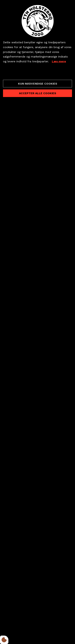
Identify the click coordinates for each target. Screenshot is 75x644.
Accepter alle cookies (38, 93)
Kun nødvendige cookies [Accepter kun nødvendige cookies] (38, 84)
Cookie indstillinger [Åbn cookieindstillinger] (17, 73)
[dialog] (37, 322)
